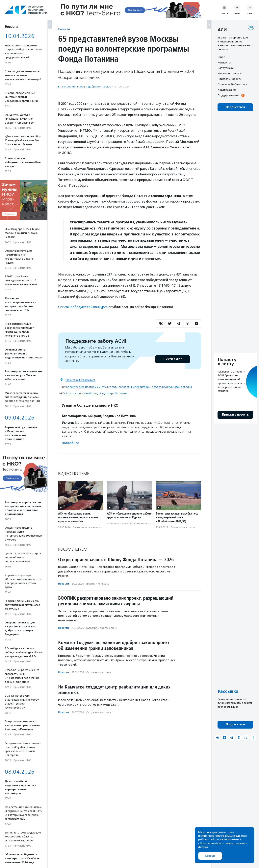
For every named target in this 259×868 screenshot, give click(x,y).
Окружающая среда (183, 527)
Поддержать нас (229, 95)
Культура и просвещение (102, 628)
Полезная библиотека (232, 84)
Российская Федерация (80, 380)
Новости (64, 29)
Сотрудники (226, 68)
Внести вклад (172, 359)
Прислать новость (229, 79)
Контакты (224, 62)
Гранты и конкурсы (98, 583)
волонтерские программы (83, 387)
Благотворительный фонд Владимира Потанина (97, 393)
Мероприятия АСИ (230, 73)
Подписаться (235, 107)
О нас (221, 57)
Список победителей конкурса (83, 307)
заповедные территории (135, 387)
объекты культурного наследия (172, 387)
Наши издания (227, 90)
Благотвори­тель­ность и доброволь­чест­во (85, 87)
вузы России (110, 387)
